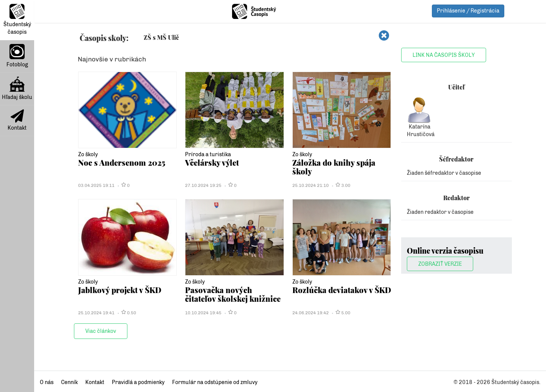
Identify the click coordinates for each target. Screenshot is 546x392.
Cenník (69, 382)
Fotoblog (17, 56)
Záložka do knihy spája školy (334, 167)
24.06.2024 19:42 (311, 313)
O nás (47, 382)
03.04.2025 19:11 (96, 185)
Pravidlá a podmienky (138, 382)
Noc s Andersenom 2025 (122, 162)
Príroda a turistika (208, 154)
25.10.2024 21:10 (311, 185)
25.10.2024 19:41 (96, 313)
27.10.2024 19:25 (203, 185)
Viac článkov (101, 331)
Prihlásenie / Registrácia (468, 11)
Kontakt (17, 120)
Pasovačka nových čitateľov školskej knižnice (233, 294)
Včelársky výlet (212, 162)
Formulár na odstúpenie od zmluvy (215, 382)
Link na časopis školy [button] (444, 55)
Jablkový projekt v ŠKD (120, 290)
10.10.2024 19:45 (203, 313)
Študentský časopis (17, 20)
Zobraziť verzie (440, 264)
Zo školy (88, 154)
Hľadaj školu (17, 89)
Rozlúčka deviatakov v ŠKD (342, 290)
